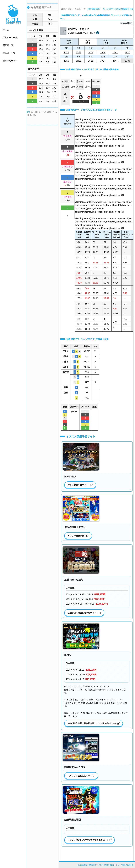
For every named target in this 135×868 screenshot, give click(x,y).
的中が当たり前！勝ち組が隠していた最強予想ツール (94, 723)
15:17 (66, 52)
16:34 (103, 52)
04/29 (69, 42)
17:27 (127, 52)
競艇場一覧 (8, 45)
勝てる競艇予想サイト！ (80, 485)
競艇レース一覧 (10, 37)
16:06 (91, 52)
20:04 (115, 61)
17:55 (66, 61)
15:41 (79, 52)
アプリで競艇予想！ (78, 536)
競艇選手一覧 (9, 53)
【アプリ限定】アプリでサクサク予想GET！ (90, 840)
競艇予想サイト (10, 61)
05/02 (124, 42)
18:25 (79, 61)
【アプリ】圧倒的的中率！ (81, 776)
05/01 (106, 42)
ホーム (6, 30)
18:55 (91, 61)
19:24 (103, 61)
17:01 (115, 52)
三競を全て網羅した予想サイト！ (84, 613)
